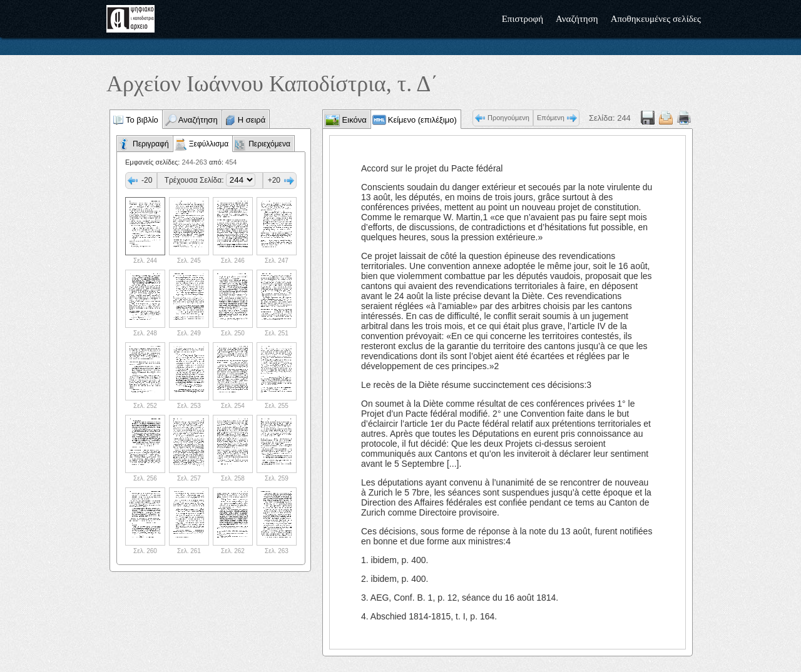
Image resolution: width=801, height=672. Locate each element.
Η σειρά (252, 120)
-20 (147, 180)
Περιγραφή (151, 144)
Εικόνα (353, 120)
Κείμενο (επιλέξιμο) (422, 120)
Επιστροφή (523, 19)
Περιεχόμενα (269, 144)
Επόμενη (551, 118)
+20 (274, 180)
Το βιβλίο (142, 120)
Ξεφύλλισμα (209, 144)
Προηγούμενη (508, 118)
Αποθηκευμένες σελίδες (656, 19)
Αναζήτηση (577, 19)
